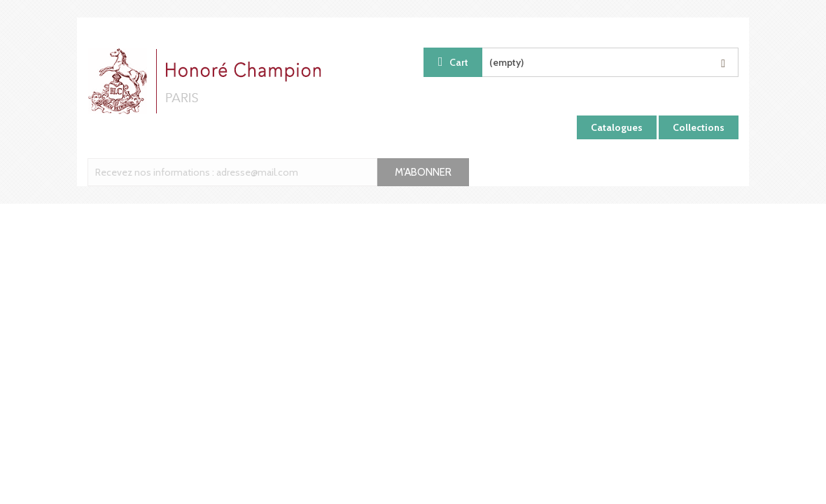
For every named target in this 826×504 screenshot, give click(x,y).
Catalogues (617, 127)
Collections (699, 127)
